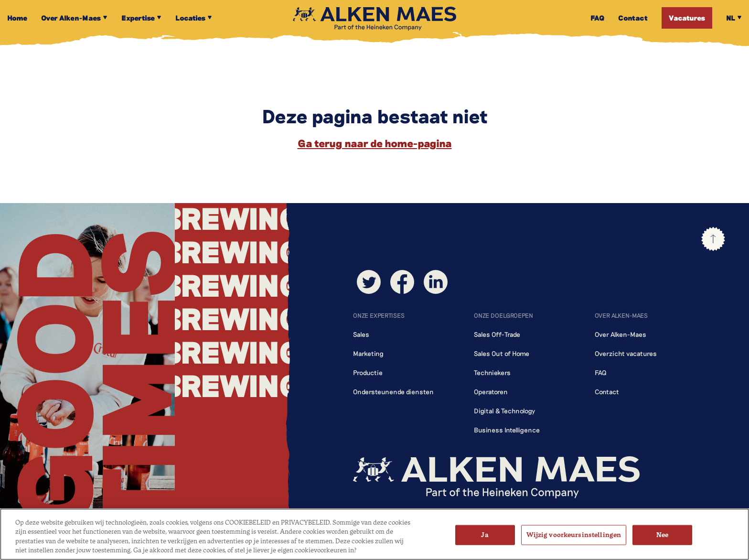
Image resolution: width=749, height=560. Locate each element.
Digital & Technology (504, 411)
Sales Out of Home (502, 353)
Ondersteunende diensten (393, 392)
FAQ (601, 372)
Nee (662, 535)
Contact (607, 392)
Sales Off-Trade (497, 334)
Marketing (368, 353)
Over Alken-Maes (621, 334)
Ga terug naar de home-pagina (375, 143)
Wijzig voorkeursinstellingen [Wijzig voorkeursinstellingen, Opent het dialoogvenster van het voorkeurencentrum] (574, 535)
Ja (485, 535)
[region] (374, 534)
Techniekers (492, 372)
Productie (368, 372)
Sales (361, 334)
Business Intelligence (507, 430)
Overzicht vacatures (626, 353)
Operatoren (491, 392)
